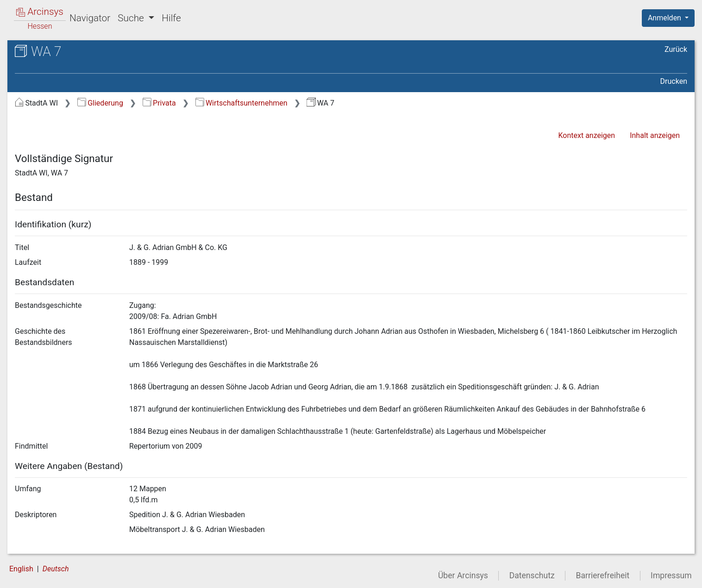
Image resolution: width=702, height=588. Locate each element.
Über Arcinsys (463, 575)
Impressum (671, 575)
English (21, 569)
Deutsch (56, 569)
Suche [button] (132, 18)
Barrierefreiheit (603, 575)
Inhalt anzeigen (655, 135)
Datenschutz (532, 575)
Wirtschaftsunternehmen (241, 103)
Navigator (90, 18)
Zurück (676, 49)
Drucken (674, 81)
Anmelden (665, 18)
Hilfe (171, 18)
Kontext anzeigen (586, 135)
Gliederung (100, 103)
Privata (159, 103)
